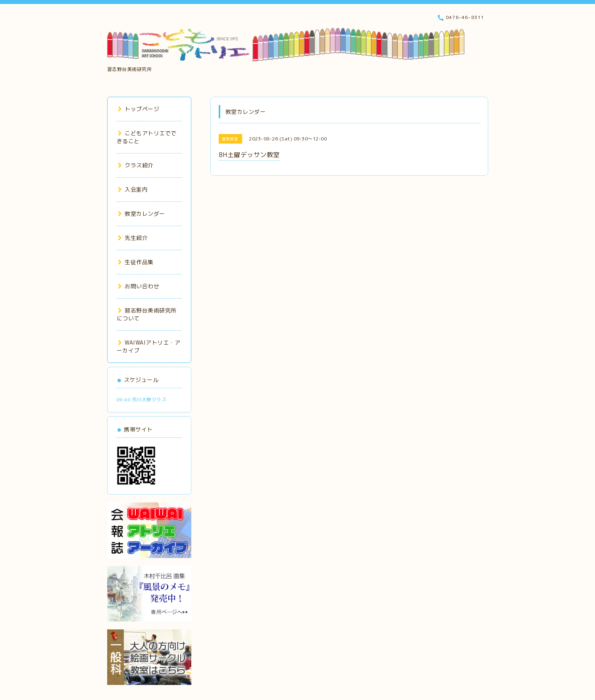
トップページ (139, 109)
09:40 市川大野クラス (142, 400)
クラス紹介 (136, 165)
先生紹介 (133, 238)
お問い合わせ (139, 286)
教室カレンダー (142, 214)
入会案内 (133, 189)
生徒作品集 (136, 262)
